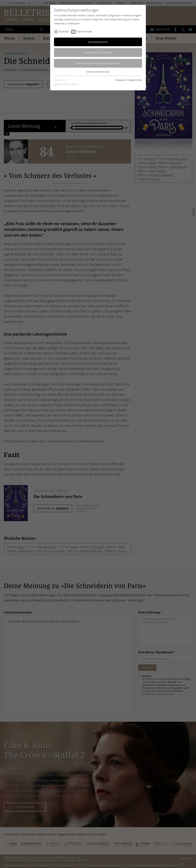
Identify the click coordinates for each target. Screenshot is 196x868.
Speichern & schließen (98, 52)
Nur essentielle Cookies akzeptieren (98, 63)
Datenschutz (135, 80)
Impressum (121, 80)
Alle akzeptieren (98, 42)
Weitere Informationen (98, 72)
